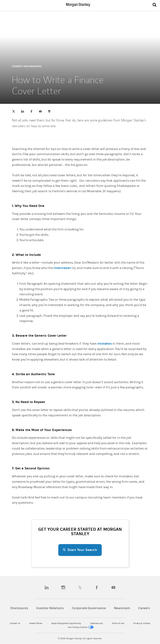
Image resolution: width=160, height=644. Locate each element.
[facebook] (97, 587)
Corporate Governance (89, 608)
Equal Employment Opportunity (66, 623)
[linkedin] (47, 587)
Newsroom (122, 608)
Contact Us (15, 623)
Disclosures (19, 608)
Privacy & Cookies (142, 623)
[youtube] (113, 587)
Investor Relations (50, 608)
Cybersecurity (97, 623)
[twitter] (80, 587)
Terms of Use (118, 623)
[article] (80, 295)
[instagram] (63, 587)
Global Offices (36, 623)
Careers (144, 608)
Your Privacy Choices (81, 627)
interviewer (62, 268)
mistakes (105, 344)
